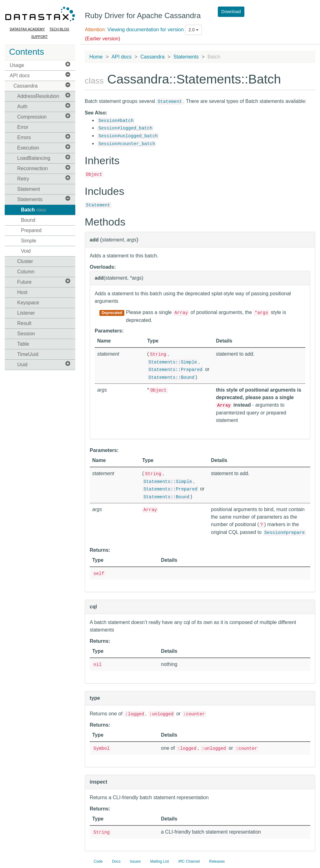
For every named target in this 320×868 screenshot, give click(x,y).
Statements (44, 199)
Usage (40, 65)
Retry (44, 178)
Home (96, 57)
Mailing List (159, 861)
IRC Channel (189, 861)
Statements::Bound (171, 378)
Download (231, 12)
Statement (29, 189)
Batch (34, 210)
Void (26, 251)
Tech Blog (59, 29)
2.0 (193, 30)
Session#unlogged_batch (128, 136)
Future (44, 282)
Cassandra (42, 86)
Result (24, 323)
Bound (28, 220)
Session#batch (116, 121)
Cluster (25, 261)
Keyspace (28, 303)
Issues (135, 861)
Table (23, 344)
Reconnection (44, 168)
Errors (44, 137)
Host (22, 292)
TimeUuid (28, 354)
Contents (27, 52)
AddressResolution (44, 96)
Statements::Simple (173, 362)
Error (23, 127)
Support (40, 37)
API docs (40, 75)
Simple (29, 241)
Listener (26, 313)
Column (26, 272)
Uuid (44, 364)
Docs (116, 861)
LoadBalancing (44, 158)
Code (98, 861)
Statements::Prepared (175, 370)
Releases (217, 861)
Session (26, 334)
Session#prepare (285, 533)
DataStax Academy (27, 29)
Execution (44, 147)
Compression (44, 117)
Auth (44, 106)
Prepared (31, 230)
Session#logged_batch (125, 128)
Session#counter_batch (127, 144)
